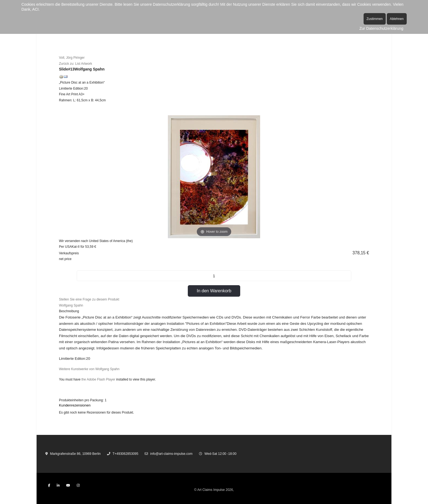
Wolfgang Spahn (71, 305)
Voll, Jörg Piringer (72, 58)
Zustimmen (375, 19)
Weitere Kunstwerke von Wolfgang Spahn (89, 369)
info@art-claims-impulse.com (171, 454)
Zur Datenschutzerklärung (381, 28)
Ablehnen (397, 19)
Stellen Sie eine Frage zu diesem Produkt (89, 299)
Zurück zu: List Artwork (75, 64)
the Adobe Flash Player (98, 379)
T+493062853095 (125, 454)
